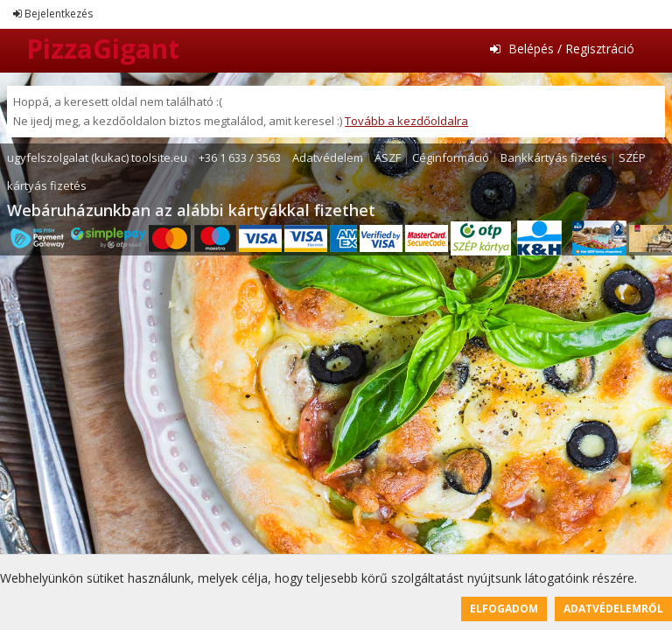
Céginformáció (451, 157)
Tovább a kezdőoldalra (406, 121)
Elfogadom (504, 609)
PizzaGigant (103, 49)
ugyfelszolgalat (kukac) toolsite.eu (97, 157)
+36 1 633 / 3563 (240, 157)
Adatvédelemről (613, 609)
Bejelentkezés (53, 14)
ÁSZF (388, 157)
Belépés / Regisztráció (562, 49)
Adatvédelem (328, 157)
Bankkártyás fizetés (554, 157)
